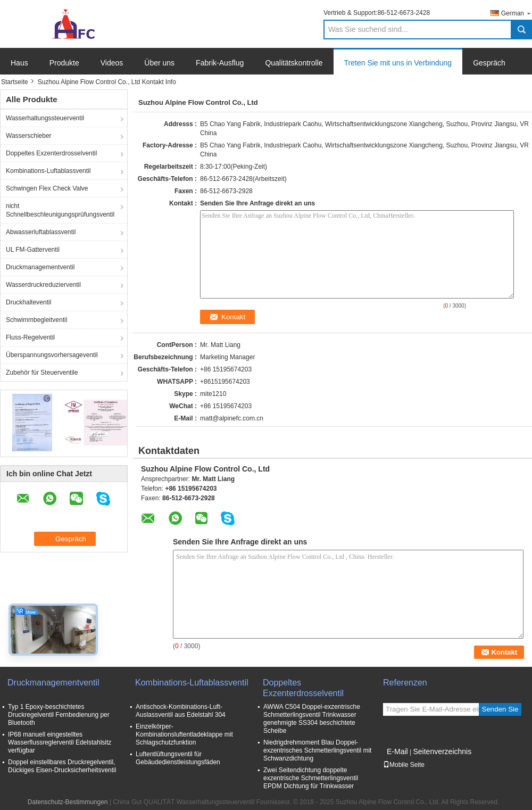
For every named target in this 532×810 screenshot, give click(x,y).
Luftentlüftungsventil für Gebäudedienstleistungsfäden (178, 758)
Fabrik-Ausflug (220, 63)
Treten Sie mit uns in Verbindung (398, 63)
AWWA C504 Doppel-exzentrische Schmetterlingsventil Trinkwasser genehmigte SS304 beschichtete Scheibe (312, 719)
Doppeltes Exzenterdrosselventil (51, 153)
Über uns (159, 63)
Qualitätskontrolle (294, 63)
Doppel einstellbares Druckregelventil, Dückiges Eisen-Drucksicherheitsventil (62, 766)
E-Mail (397, 751)
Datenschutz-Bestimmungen (68, 802)
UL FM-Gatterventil (33, 250)
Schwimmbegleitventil (36, 320)
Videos (112, 63)
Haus (19, 63)
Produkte (64, 63)
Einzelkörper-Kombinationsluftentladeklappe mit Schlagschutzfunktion (184, 734)
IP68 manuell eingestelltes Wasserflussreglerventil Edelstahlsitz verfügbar (60, 742)
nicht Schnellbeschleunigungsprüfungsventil (60, 210)
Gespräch (489, 63)
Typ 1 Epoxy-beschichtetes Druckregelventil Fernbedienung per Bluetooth (59, 715)
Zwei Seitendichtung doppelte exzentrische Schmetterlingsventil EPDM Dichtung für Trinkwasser (311, 778)
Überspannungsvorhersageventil (52, 355)
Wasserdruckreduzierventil (43, 285)
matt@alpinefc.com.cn (232, 418)
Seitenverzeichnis (442, 751)
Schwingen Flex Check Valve (47, 188)
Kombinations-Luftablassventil (48, 171)
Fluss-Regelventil (30, 337)
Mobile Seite (404, 765)
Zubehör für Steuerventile (42, 373)
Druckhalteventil (28, 302)
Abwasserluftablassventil (41, 232)
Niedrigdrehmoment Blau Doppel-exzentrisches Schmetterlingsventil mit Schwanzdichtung (317, 750)
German (517, 13)
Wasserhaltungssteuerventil (45, 118)
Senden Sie (500, 709)
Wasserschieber (29, 136)
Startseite (15, 82)
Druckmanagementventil (40, 267)
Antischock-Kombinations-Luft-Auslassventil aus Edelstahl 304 (181, 711)
